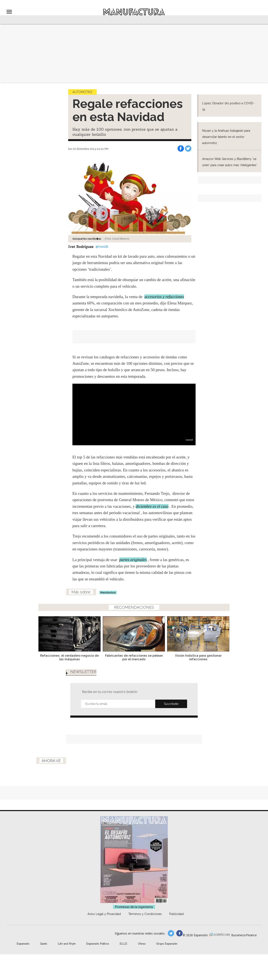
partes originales (133, 560)
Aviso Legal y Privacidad (104, 914)
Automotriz (82, 92)
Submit (171, 704)
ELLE (123, 943)
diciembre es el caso (152, 506)
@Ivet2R (102, 247)
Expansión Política (98, 943)
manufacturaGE (171, 933)
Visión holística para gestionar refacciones (198, 657)
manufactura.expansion (179, 933)
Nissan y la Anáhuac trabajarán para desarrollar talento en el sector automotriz (226, 137)
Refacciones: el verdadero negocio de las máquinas (69, 657)
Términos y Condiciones (145, 914)
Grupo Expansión (167, 943)
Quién (44, 943)
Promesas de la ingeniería (134, 907)
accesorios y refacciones (164, 297)
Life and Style (67, 943)
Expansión (23, 943)
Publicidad (176, 914)
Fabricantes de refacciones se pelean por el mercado (134, 657)
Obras (142, 943)
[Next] (225, 633)
